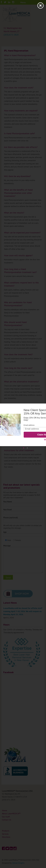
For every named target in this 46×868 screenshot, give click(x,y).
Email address (29, 425)
